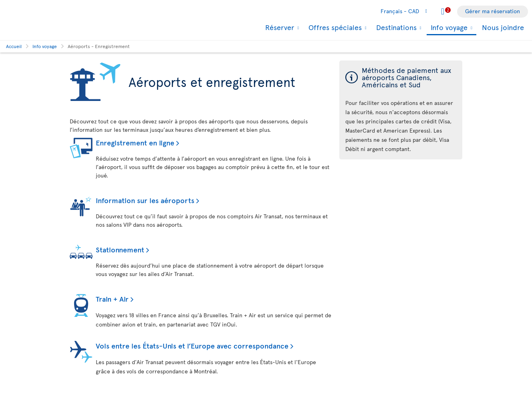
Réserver (279, 27)
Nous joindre (503, 27)
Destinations (395, 27)
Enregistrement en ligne (135, 142)
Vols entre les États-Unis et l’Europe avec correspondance (192, 346)
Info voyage (448, 28)
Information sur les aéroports (145, 200)
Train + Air (112, 299)
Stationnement (120, 249)
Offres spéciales (334, 27)
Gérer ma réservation (493, 11)
